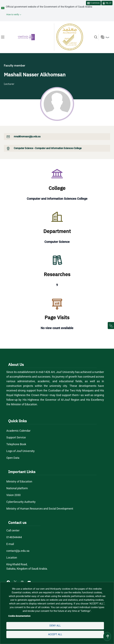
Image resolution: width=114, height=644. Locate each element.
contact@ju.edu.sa (18, 551)
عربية (107, 37)
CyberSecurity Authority (21, 502)
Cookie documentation (19, 616)
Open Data (13, 458)
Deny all (55, 626)
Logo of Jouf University (20, 451)
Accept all (55, 634)
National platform (17, 488)
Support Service (16, 437)
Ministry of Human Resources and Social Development (40, 509)
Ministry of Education (19, 481)
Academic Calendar (18, 431)
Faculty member (15, 66)
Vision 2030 (13, 495)
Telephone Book (16, 444)
